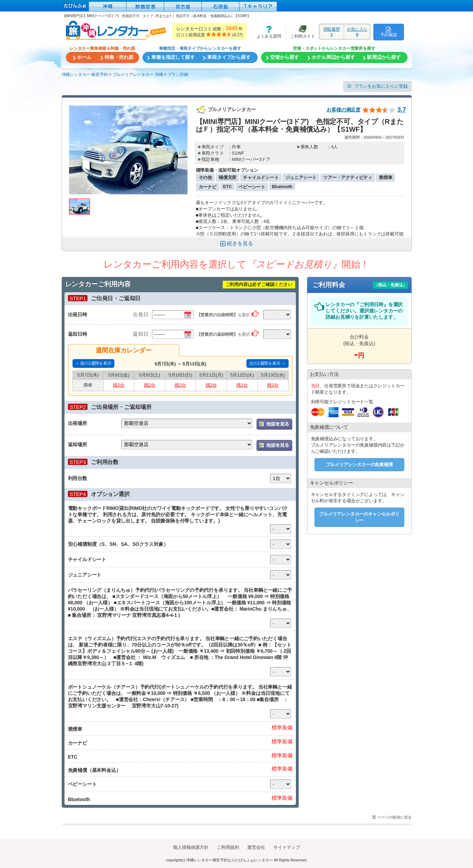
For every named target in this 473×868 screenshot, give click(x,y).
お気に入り (357, 32)
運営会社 (256, 847)
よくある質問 (266, 32)
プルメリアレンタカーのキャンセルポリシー (359, 517)
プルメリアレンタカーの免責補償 (359, 464)
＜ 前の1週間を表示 (93, 363)
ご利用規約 (228, 847)
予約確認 (388, 32)
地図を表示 (274, 424)
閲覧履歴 (331, 32)
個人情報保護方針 (191, 847)
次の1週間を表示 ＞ (267, 363)
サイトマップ (287, 847)
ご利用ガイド (300, 32)
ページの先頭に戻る (394, 817)
